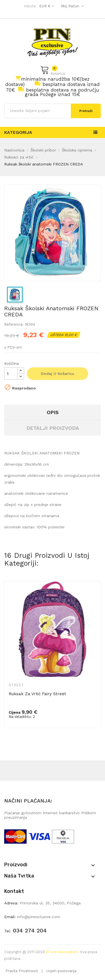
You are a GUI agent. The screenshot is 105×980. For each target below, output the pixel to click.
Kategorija (18, 132)
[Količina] (11, 374)
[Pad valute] (46, 6)
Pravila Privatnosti (22, 971)
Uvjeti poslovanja (61, 971)
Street (16, 685)
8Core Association (62, 952)
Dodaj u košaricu (58, 374)
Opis (53, 412)
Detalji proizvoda (53, 428)
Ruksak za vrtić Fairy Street (37, 694)
